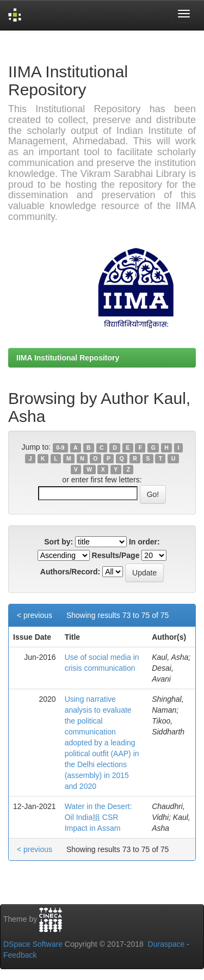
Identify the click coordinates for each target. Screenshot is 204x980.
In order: (144, 542)
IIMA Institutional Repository (68, 358)
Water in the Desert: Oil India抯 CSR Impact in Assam (98, 817)
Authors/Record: (70, 572)
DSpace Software (33, 944)
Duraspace (166, 944)
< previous (35, 615)
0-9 (60, 448)
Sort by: (58, 542)
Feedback (20, 955)
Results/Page (116, 555)
